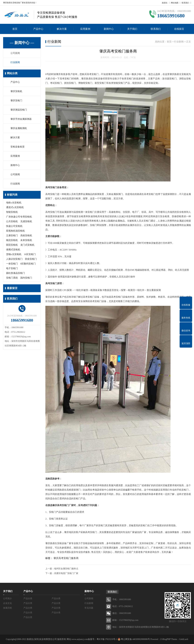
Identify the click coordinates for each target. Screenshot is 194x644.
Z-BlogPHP (166, 639)
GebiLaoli (184, 639)
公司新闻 (15, 53)
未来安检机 (26, 240)
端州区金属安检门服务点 (66, 569)
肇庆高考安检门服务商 (66, 558)
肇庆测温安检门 (19, 110)
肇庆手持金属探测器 (21, 119)
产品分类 (28, 599)
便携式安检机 (13, 250)
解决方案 (62, 29)
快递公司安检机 (14, 226)
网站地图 (175, 3)
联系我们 (185, 3)
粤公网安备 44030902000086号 (135, 639)
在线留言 (179, 29)
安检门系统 (12, 278)
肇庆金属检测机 (19, 128)
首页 (15, 29)
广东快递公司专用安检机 (19, 217)
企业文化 (8, 603)
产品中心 (38, 29)
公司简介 (8, 599)
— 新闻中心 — (22, 43)
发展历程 (8, 608)
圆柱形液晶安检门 (15, 273)
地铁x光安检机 (14, 203)
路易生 (165, 3)
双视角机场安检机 (15, 231)
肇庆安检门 (16, 101)
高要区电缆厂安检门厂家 (66, 573)
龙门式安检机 (27, 245)
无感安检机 (26, 221)
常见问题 (89, 608)
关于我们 (132, 29)
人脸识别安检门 (14, 259)
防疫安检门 (31, 259)
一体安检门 (12, 264)
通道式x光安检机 (15, 207)
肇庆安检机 (16, 91)
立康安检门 (12, 235)
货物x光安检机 (14, 254)
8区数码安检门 (28, 264)
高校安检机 (26, 235)
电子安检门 (12, 268)
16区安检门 (30, 254)
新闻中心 (109, 29)
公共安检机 (12, 221)
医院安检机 (12, 245)
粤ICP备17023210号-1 (107, 639)
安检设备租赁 (18, 147)
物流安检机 (12, 240)
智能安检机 (12, 212)
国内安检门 (26, 278)
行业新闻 (15, 62)
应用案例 (85, 29)
